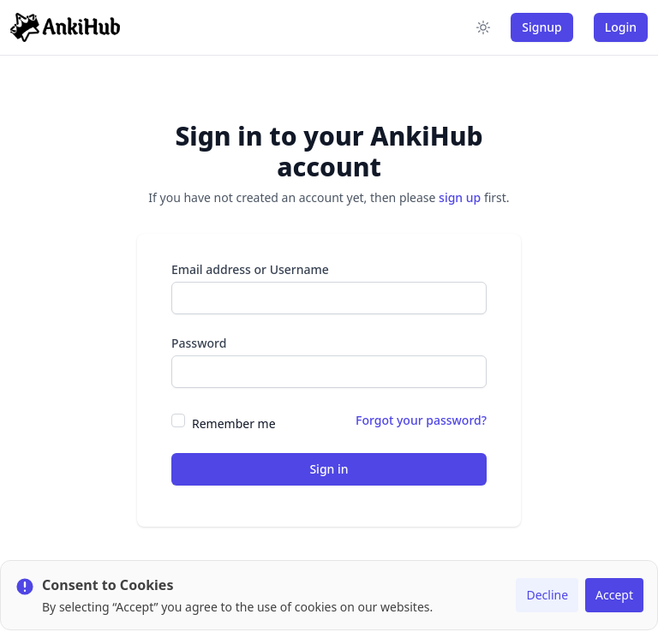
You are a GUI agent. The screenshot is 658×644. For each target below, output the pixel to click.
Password (199, 343)
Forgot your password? (421, 420)
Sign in (329, 469)
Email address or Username (250, 269)
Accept (614, 595)
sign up (460, 197)
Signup (541, 27)
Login (621, 27)
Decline (547, 595)
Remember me (234, 423)
